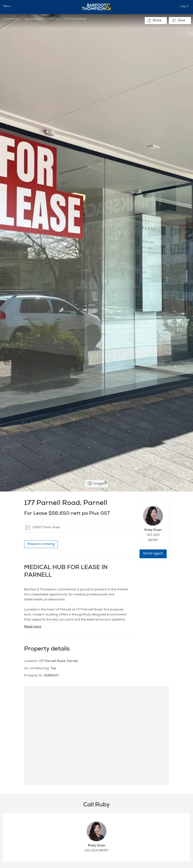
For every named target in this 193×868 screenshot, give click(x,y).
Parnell (54, 19)
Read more (33, 627)
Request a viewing (41, 544)
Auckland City (34, 19)
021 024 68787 (96, 851)
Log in (184, 6)
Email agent (153, 554)
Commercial (11, 19)
